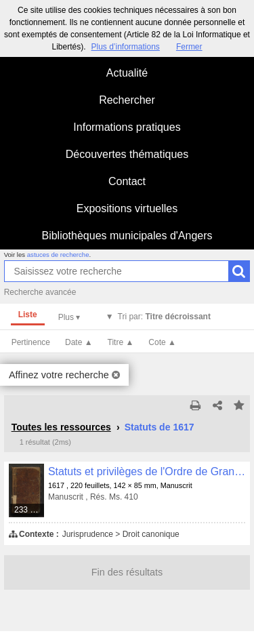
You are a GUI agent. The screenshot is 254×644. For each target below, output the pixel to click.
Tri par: (164, 317)
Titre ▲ (121, 342)
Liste (28, 315)
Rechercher (127, 100)
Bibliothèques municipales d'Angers (127, 236)
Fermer (189, 47)
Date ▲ (79, 342)
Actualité (127, 73)
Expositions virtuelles (127, 208)
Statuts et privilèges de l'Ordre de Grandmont (147, 471)
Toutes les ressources (61, 427)
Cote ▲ (162, 342)
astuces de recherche (58, 255)
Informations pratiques (127, 127)
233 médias (29, 510)
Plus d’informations (125, 47)
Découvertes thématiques (127, 154)
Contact (127, 181)
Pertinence (31, 342)
